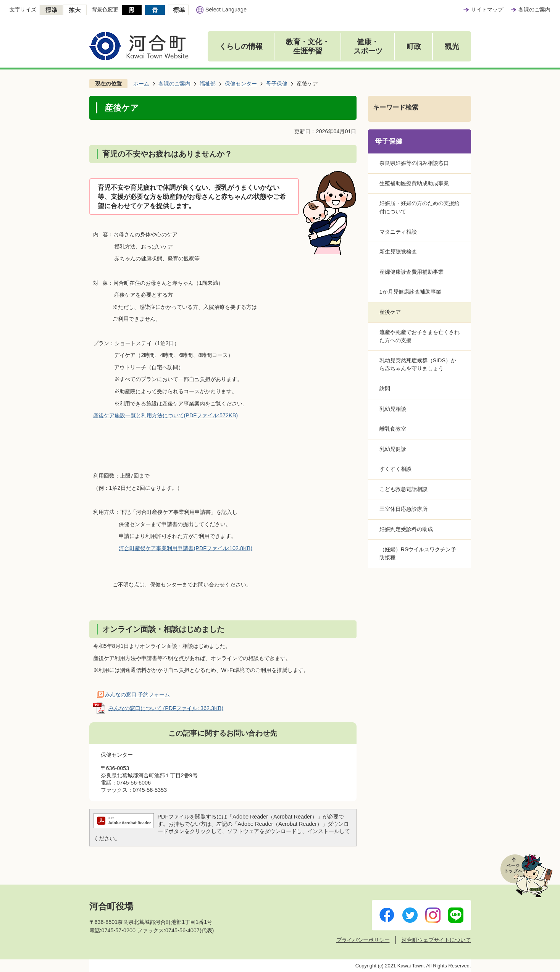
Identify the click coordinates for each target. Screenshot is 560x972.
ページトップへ (526, 876)
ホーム (141, 84)
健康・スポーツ (368, 46)
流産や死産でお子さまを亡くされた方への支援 (420, 336)
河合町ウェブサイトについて (436, 940)
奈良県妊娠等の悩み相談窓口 (414, 163)
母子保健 (277, 84)
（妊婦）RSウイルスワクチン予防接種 (418, 554)
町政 (414, 46)
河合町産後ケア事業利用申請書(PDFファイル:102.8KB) (186, 548)
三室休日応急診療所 (403, 509)
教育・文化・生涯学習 (308, 46)
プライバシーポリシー (363, 940)
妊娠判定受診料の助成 (406, 529)
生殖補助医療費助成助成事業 (414, 183)
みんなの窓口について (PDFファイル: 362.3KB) (166, 708)
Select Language (226, 10)
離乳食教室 (393, 429)
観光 (452, 46)
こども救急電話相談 (403, 489)
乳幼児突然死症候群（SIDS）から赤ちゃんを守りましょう (418, 365)
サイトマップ (487, 10)
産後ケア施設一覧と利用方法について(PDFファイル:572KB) (166, 415)
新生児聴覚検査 (398, 252)
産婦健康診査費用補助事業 (412, 272)
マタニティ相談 (398, 232)
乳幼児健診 (393, 449)
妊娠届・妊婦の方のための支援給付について (420, 207)
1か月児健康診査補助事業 (410, 292)
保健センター (241, 84)
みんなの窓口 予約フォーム (137, 694)
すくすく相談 (395, 469)
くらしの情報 (241, 46)
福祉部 (208, 84)
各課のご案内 (534, 10)
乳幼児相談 (393, 409)
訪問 (385, 389)
